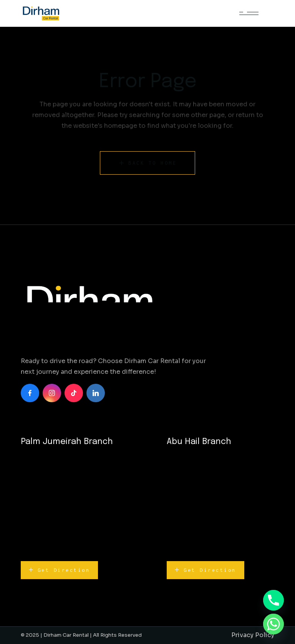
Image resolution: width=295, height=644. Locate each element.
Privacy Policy (253, 635)
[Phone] (273, 600)
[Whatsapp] (273, 624)
